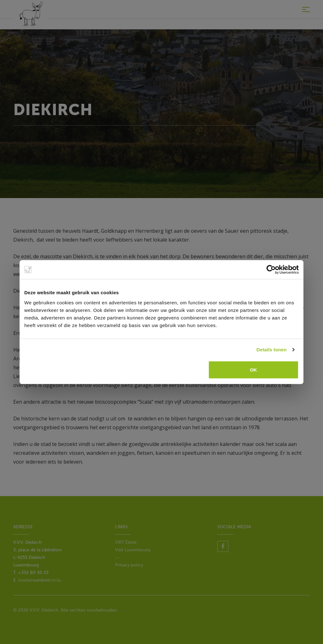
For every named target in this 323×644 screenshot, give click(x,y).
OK (253, 369)
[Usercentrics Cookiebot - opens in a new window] (271, 270)
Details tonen (271, 350)
